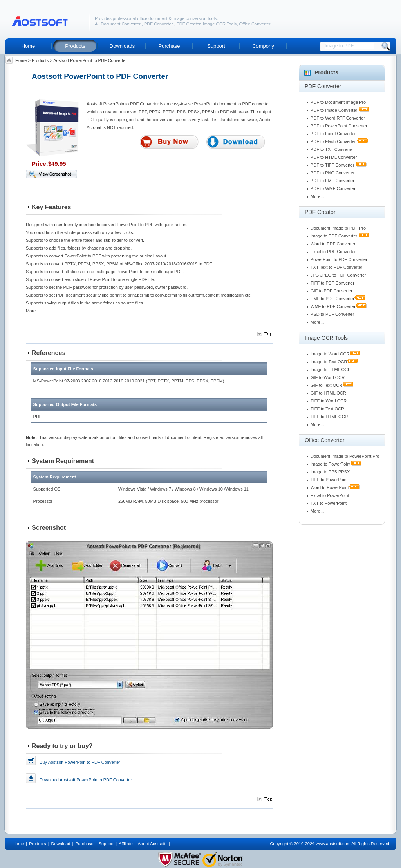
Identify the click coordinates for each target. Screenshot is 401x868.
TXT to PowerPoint (329, 503)
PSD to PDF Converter (332, 314)
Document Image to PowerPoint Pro (345, 456)
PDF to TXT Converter (332, 149)
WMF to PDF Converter (333, 306)
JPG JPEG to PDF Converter (338, 275)
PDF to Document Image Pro (338, 102)
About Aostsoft (152, 844)
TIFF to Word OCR (329, 401)
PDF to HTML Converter (334, 157)
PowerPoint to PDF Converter (339, 259)
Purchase (169, 46)
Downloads (122, 46)
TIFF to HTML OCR (329, 417)
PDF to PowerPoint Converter (339, 126)
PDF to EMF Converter (332, 181)
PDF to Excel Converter (333, 134)
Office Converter (255, 24)
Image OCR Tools (220, 24)
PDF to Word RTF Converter (338, 118)
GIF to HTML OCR (328, 393)
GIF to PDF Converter (331, 291)
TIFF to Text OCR (327, 409)
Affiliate (126, 844)
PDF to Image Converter (334, 110)
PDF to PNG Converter (332, 173)
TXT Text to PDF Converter (336, 267)
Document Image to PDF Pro (338, 228)
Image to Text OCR (329, 362)
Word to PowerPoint (330, 487)
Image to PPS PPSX (330, 472)
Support (216, 46)
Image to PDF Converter (334, 236)
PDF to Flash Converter (333, 141)
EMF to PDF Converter (332, 299)
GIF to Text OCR (326, 385)
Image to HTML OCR (331, 370)
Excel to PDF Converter (333, 252)
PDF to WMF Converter (333, 188)
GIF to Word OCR (328, 377)
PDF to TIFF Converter (332, 165)
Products (75, 46)
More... (317, 196)
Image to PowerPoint (331, 464)
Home (28, 46)
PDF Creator (189, 24)
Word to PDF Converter (333, 244)
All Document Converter (118, 24)
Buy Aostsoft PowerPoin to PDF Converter (80, 762)
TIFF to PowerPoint (329, 480)
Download (86, 778)
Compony (263, 46)
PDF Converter (159, 24)
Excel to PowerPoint (330, 495)
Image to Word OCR (330, 354)
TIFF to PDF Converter (332, 283)
